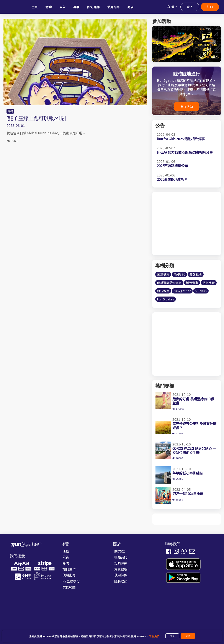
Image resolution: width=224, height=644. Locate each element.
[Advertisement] (75, 181)
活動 (66, 551)
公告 (66, 557)
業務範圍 (69, 587)
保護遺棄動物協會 (169, 283)
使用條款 (121, 575)
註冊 (210, 7)
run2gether (182, 291)
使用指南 (69, 575)
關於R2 (120, 551)
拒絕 (172, 636)
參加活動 (187, 107)
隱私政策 (121, 581)
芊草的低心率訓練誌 (188, 473)
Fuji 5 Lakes (166, 299)
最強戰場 (196, 274)
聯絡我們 (121, 557)
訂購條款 (121, 563)
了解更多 (154, 636)
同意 (188, 636)
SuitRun (201, 291)
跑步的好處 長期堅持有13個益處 (193, 401)
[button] (215, 44)
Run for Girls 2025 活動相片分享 (181, 139)
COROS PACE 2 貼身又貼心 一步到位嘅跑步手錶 (194, 450)
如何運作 (69, 569)
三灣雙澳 (163, 274)
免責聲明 (121, 569)
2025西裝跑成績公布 (172, 166)
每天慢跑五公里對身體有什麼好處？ (194, 426)
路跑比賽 (209, 283)
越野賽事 (192, 283)
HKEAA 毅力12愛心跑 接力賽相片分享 (185, 152)
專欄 (10, 111)
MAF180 (179, 274)
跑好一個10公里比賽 (188, 494)
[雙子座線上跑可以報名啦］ (38, 118)
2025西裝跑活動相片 (172, 179)
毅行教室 (163, 291)
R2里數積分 (71, 581)
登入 (190, 7)
